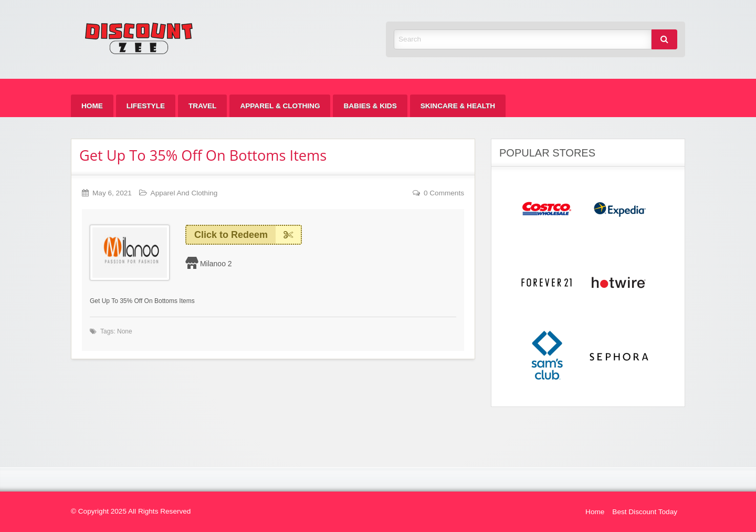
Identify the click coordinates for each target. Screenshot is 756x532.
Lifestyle (146, 106)
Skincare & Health (458, 106)
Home (92, 106)
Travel (202, 106)
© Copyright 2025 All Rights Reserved (131, 511)
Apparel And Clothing (184, 193)
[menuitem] (92, 106)
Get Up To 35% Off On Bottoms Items (203, 155)
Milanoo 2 (216, 264)
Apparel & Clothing (280, 106)
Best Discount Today (645, 512)
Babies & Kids (370, 106)
